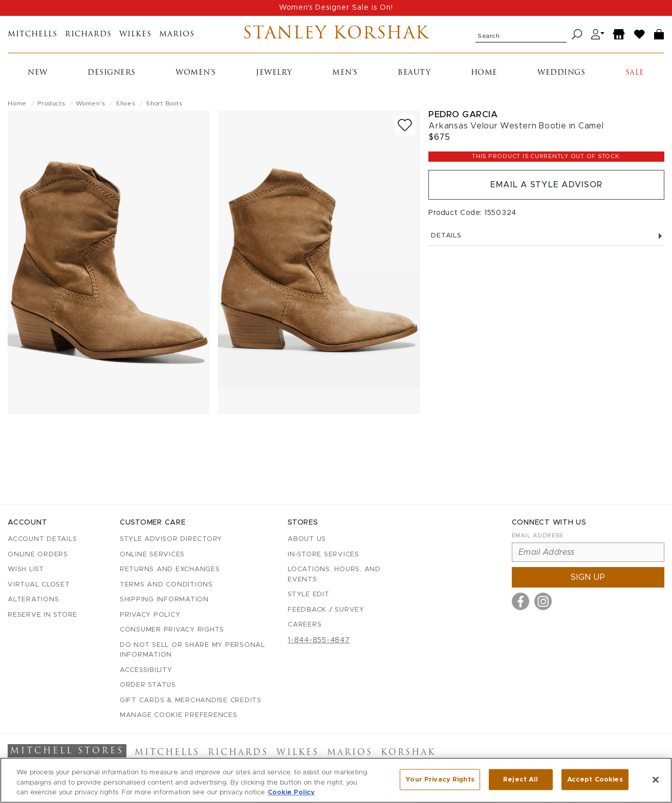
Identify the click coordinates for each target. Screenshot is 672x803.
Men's (345, 73)
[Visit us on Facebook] (521, 601)
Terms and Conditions (166, 585)
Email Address (537, 536)
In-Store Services (323, 555)
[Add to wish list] (405, 125)
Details (546, 236)
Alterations (33, 600)
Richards (88, 35)
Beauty (414, 73)
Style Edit (309, 594)
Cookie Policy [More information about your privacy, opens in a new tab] (291, 793)
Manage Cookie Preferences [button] (179, 715)
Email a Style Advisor (546, 185)
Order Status (148, 685)
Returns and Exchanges (170, 569)
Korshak (408, 753)
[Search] (577, 35)
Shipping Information (164, 600)
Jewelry (274, 73)
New (38, 73)
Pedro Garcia (463, 114)
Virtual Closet (39, 585)
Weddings (561, 73)
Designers (112, 73)
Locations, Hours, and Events (334, 574)
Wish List (26, 569)
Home (484, 73)
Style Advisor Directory (171, 539)
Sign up (588, 577)
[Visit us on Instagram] (543, 601)
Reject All (521, 779)
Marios (177, 35)
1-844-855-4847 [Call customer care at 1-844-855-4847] (319, 640)
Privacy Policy (150, 615)
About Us (307, 539)
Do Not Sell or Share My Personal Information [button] (192, 650)
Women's (196, 73)
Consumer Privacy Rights (172, 630)
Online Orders (38, 555)
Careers (305, 625)
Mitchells (32, 35)
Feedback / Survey (326, 610)
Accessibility (146, 670)
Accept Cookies (595, 779)
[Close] (656, 779)
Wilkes (135, 35)
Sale (635, 73)
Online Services (152, 555)
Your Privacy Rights (440, 779)
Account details (42, 539)
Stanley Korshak (336, 34)
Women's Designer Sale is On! (336, 8)
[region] (336, 780)
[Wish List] (640, 35)
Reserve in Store (42, 615)
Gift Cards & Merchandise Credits (191, 700)
